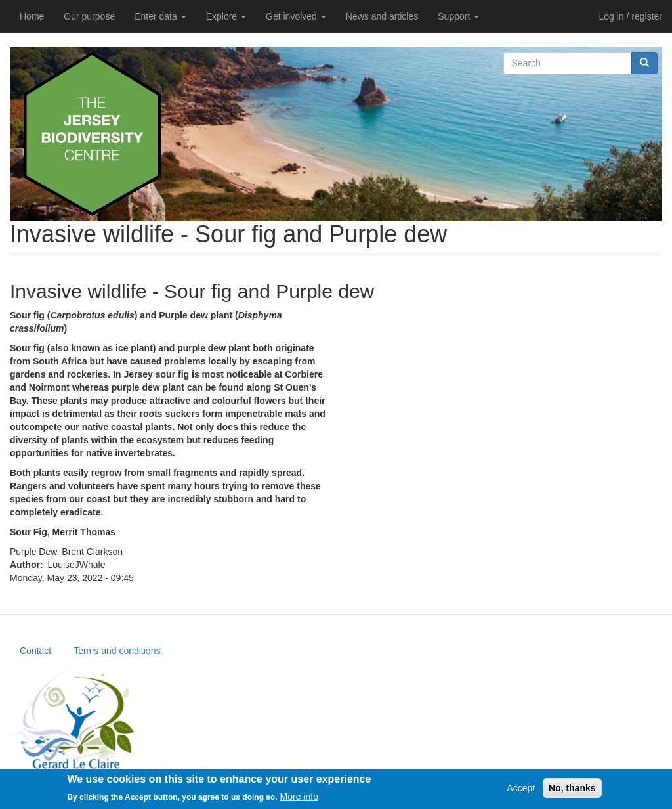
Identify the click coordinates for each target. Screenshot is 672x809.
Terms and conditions (117, 651)
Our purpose (89, 16)
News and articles (382, 16)
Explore (226, 16)
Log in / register (631, 16)
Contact (35, 651)
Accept (521, 791)
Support (458, 16)
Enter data (160, 16)
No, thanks (572, 791)
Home (32, 16)
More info (299, 800)
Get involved (296, 16)
